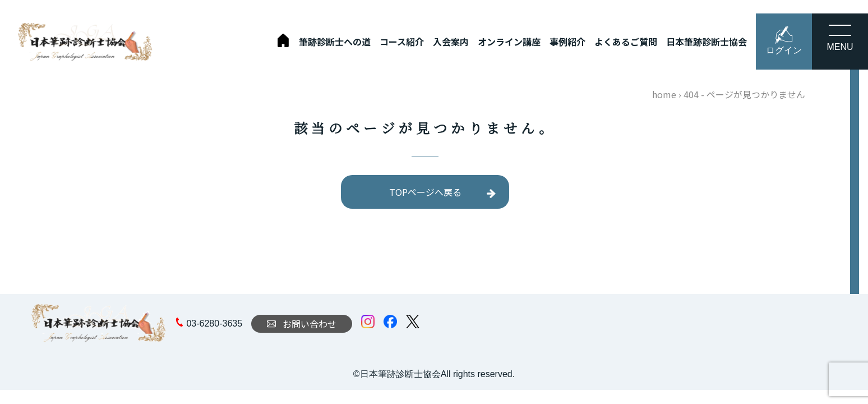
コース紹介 (402, 42)
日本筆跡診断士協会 (707, 42)
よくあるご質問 (626, 42)
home (664, 94)
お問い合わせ (302, 324)
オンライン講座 (509, 42)
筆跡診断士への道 (335, 42)
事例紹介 (567, 42)
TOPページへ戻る (425, 192)
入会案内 (451, 42)
